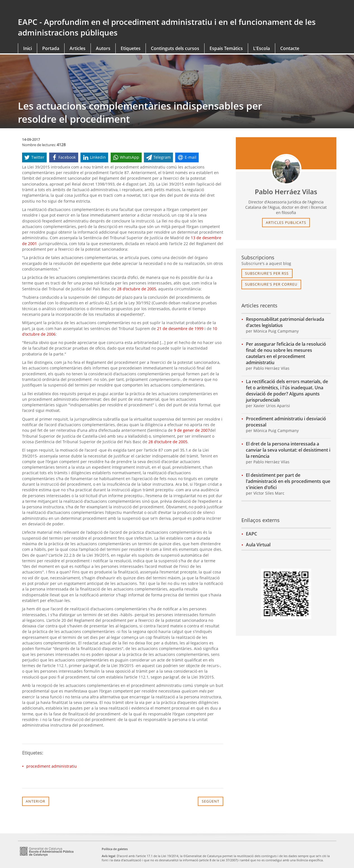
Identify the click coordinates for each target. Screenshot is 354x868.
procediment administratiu (52, 766)
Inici (28, 48)
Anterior (35, 801)
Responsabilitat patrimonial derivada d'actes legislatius (285, 322)
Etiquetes (131, 48)
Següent (211, 801)
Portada (51, 48)
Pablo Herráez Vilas (286, 192)
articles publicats (286, 222)
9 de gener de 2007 (192, 430)
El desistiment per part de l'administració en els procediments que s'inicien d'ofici (288, 481)
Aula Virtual (258, 545)
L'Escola (262, 48)
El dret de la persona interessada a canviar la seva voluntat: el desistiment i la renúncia (288, 450)
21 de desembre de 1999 (180, 329)
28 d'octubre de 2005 (137, 289)
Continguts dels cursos (175, 48)
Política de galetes (115, 849)
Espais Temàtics (226, 48)
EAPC (251, 534)
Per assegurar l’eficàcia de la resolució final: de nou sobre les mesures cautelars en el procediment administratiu (286, 353)
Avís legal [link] (108, 856)
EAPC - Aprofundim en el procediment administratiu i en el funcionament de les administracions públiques (167, 27)
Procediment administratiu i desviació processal (286, 422)
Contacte (290, 48)
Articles (78, 48)
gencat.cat (95, 9)
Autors (103, 48)
